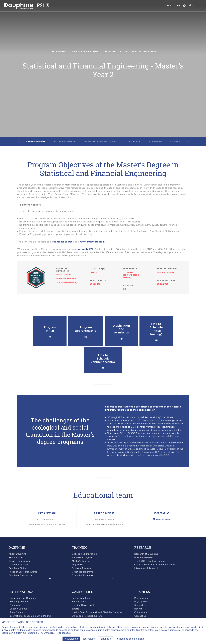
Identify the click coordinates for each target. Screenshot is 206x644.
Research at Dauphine (146, 554)
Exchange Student (20, 602)
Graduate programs (82, 572)
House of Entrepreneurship (23, 572)
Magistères (78, 565)
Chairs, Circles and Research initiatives (155, 565)
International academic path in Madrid (30, 616)
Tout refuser (89, 639)
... (49, 51)
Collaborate (141, 612)
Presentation (141, 598)
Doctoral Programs (82, 568)
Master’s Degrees (81, 561)
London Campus (18, 609)
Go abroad (16, 605)
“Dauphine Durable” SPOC (122, 421)
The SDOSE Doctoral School (150, 561)
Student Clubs (79, 602)
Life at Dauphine (81, 598)
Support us (140, 605)
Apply (168, 6)
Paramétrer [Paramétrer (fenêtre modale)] (106, 639)
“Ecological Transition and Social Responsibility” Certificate (140, 417)
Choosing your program (85, 554)
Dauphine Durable (18, 565)
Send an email (161, 520)
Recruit (138, 609)
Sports (75, 609)
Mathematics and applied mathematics (80, 51)
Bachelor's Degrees (82, 558)
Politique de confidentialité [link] (130, 639)
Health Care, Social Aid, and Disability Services (97, 612)
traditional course (62, 242)
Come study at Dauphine (23, 598)
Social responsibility (19, 561)
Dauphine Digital (18, 568)
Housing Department (83, 605)
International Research (146, 568)
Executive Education (83, 575)
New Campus (16, 558)
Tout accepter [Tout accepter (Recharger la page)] (71, 639)
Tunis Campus (17, 612)
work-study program (92, 242)
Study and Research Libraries (88, 616)
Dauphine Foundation (20, 575)
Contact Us (140, 616)
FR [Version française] (178, 6)
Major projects (142, 602)
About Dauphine (17, 554)
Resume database (144, 558)
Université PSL (85, 249)
